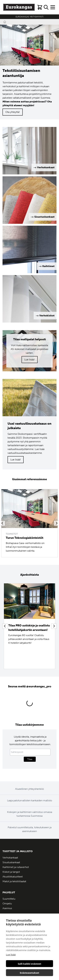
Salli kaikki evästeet (29, 964)
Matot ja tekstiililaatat (14, 881)
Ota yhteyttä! (13, 112)
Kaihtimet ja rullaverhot (16, 867)
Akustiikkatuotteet (13, 877)
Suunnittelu (9, 899)
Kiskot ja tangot (11, 872)
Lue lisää (11, 955)
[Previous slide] (3, 523)
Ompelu (7, 903)
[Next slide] (56, 523)
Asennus (7, 908)
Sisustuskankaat (11, 862)
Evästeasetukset (29, 973)
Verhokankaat (10, 858)
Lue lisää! (30, 360)
